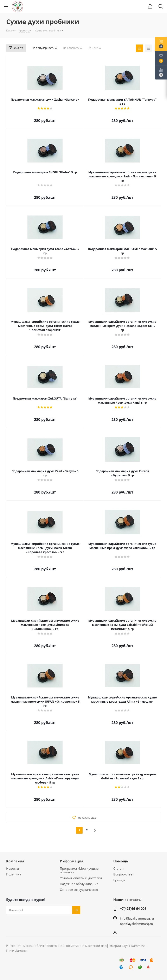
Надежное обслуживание (79, 884)
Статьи (118, 868)
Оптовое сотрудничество (79, 890)
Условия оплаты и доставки (81, 878)
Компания (15, 861)
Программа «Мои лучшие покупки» (79, 870)
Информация (72, 861)
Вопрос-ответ (123, 874)
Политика (14, 874)
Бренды (119, 880)
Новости (13, 868)
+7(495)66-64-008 (133, 909)
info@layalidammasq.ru (137, 918)
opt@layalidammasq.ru (136, 924)
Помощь (121, 861)
